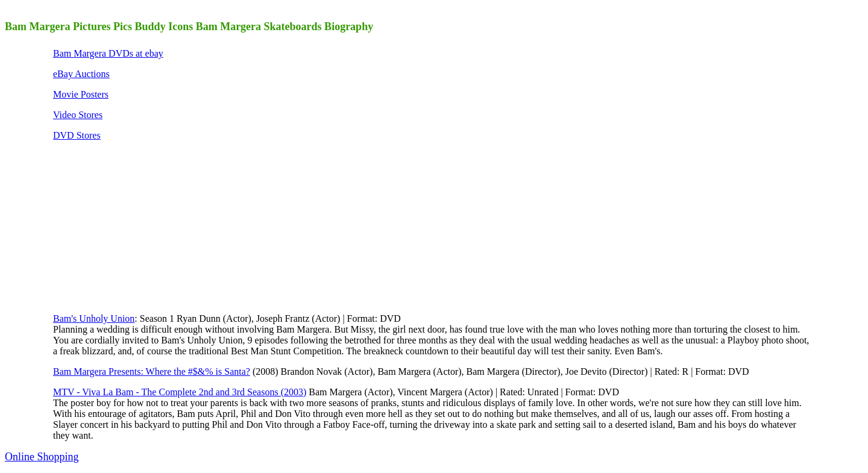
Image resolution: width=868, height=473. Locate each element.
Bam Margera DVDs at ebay (108, 53)
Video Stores (78, 115)
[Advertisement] (143, 226)
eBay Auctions (81, 74)
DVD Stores (77, 135)
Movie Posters (81, 94)
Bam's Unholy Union (94, 318)
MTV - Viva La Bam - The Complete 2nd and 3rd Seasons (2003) (180, 392)
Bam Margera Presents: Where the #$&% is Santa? (152, 371)
